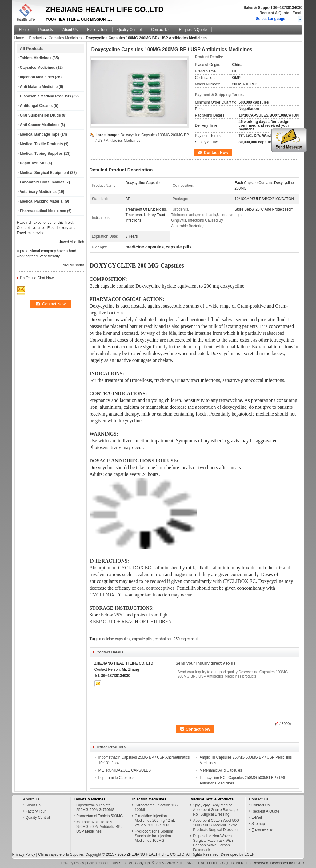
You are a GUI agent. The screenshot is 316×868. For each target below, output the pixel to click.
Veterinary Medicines (38, 192)
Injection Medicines (37, 77)
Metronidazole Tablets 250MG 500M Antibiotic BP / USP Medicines (99, 827)
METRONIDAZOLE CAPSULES (125, 770)
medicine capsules (114, 639)
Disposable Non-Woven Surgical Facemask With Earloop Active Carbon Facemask (213, 843)
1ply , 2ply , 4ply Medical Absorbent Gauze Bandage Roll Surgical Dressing (215, 810)
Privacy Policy (24, 854)
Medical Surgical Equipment (45, 173)
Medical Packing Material (42, 201)
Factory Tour (97, 30)
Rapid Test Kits (33, 163)
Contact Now (216, 152)
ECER (249, 854)
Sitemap (258, 824)
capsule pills (142, 639)
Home (24, 30)
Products (46, 30)
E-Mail (257, 817)
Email (297, 13)
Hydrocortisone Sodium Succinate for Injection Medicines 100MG (154, 836)
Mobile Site (262, 830)
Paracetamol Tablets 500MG (100, 816)
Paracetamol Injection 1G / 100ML (156, 807)
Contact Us (160, 30)
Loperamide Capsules (116, 778)
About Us (70, 30)
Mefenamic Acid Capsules (221, 770)
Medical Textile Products (42, 144)
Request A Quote (274, 13)
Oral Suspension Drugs (40, 115)
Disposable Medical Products (46, 96)
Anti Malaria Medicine (39, 87)
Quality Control (129, 30)
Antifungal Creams (36, 106)
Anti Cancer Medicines (40, 125)
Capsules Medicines (65, 38)
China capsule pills (54, 854)
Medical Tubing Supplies (42, 154)
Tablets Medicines (36, 58)
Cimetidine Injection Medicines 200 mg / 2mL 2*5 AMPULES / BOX (155, 821)
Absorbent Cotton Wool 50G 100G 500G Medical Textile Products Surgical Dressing (216, 825)
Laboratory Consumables (42, 182)
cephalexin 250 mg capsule (177, 639)
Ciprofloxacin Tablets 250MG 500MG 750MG (96, 807)
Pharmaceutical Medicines (43, 211)
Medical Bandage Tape (40, 134)
